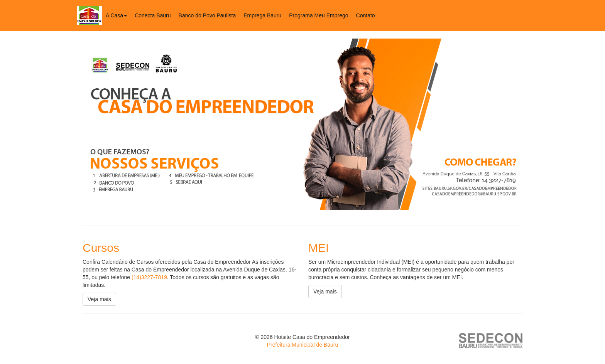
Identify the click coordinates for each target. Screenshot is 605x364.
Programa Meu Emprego (319, 15)
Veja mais (99, 299)
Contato (366, 15)
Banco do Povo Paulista (207, 15)
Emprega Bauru (262, 15)
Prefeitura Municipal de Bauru (302, 345)
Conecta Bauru (153, 15)
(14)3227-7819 (149, 277)
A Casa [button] (116, 15)
